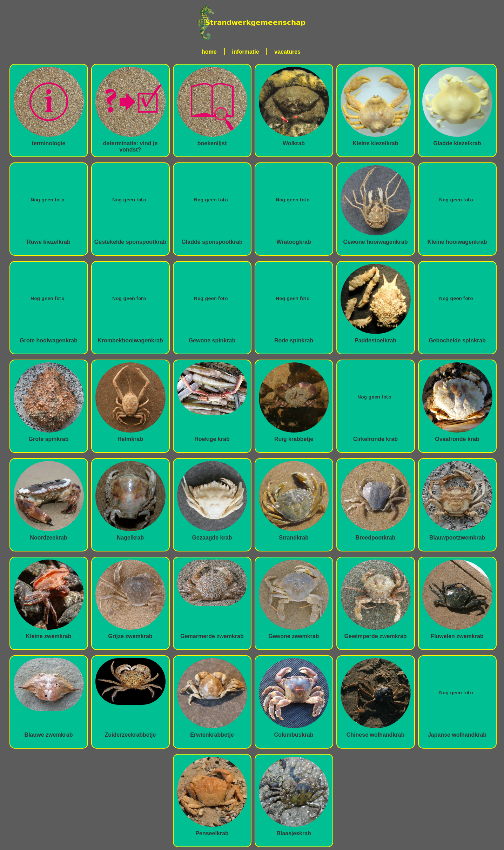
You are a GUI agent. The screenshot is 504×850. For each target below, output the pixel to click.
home (209, 52)
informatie (245, 52)
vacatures (287, 52)
